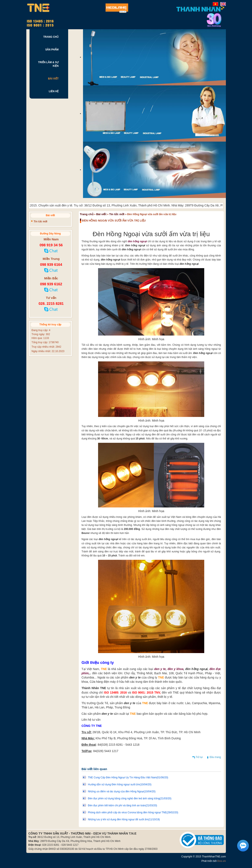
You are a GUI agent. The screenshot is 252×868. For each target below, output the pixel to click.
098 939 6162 (51, 284)
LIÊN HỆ (54, 91)
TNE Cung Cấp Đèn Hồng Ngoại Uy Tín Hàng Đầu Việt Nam (128, 777)
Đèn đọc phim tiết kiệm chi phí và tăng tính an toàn (122, 805)
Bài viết (101, 214)
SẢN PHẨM (52, 50)
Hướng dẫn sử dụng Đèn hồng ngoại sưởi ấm (120, 784)
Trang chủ (87, 214)
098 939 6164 (51, 265)
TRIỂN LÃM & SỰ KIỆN (48, 64)
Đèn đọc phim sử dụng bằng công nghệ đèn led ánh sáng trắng (130, 798)
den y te (160, 669)
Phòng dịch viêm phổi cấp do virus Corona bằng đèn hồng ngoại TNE (133, 812)
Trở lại (199, 757)
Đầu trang (215, 757)
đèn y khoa (175, 669)
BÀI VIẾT (53, 79)
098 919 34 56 (51, 245)
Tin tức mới (117, 214)
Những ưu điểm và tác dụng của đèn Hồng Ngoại (122, 791)
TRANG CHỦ (51, 37)
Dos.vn (221, 861)
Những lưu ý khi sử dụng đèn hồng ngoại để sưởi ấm (124, 819)
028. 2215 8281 (51, 304)
